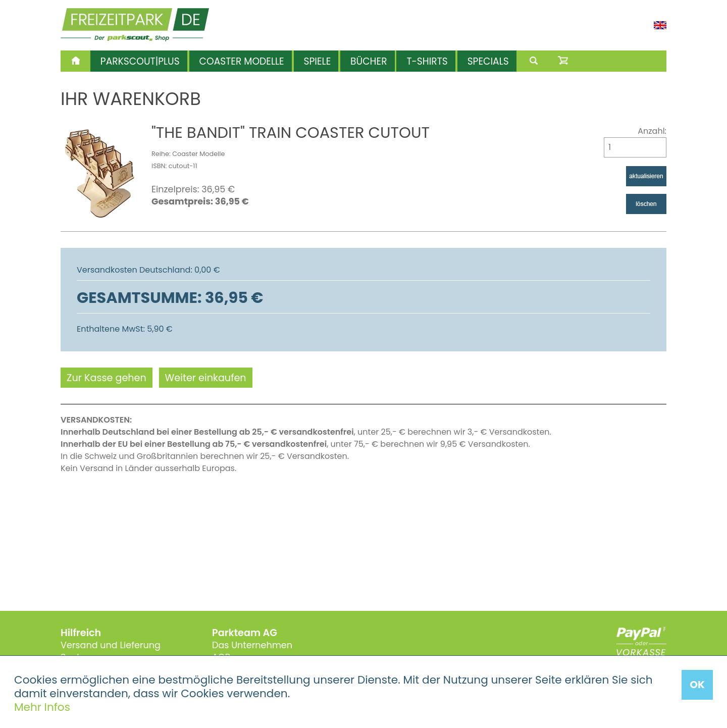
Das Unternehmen (252, 645)
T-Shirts (427, 61)
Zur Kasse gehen (107, 378)
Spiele (318, 61)
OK (697, 685)
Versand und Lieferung (111, 645)
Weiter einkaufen (206, 378)
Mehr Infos (42, 707)
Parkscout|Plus (140, 61)
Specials (488, 61)
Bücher (369, 61)
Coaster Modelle (242, 61)
